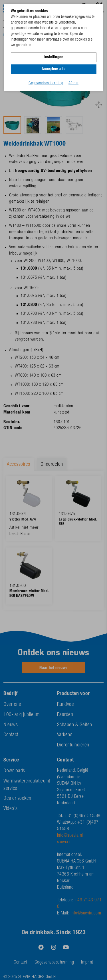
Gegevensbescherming (46, 83)
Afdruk (73, 83)
